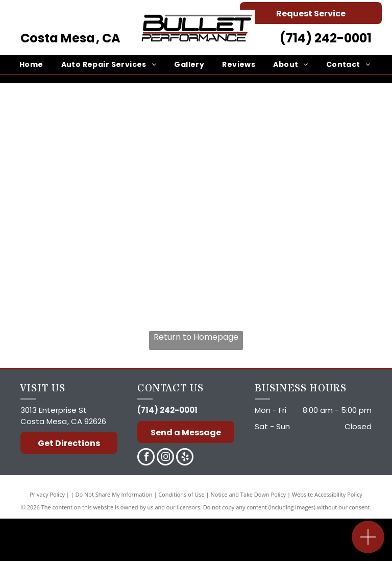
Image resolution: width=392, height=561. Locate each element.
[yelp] (185, 458)
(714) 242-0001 (326, 38)
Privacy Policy (47, 494)
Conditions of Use (181, 494)
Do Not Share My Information (114, 494)
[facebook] (146, 458)
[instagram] (165, 458)
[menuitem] (33, 65)
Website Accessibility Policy (327, 494)
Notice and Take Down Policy (249, 494)
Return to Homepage (196, 337)
